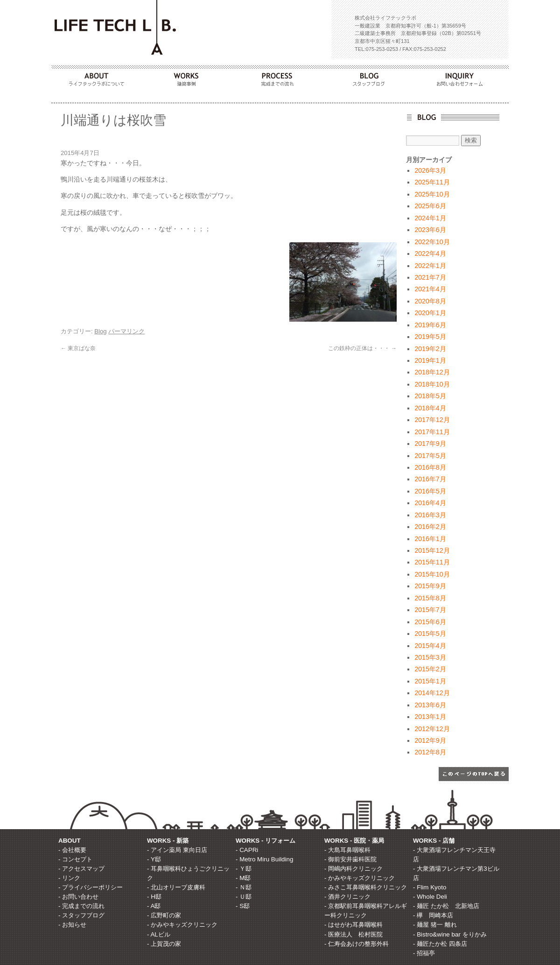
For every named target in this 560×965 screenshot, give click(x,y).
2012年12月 (432, 729)
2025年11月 (432, 182)
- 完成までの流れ (81, 906)
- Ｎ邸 (244, 887)
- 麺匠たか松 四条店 (440, 944)
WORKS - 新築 (168, 841)
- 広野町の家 (164, 915)
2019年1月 (430, 360)
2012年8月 (430, 752)
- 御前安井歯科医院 (350, 859)
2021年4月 (430, 289)
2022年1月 (430, 266)
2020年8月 (430, 301)
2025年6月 (430, 206)
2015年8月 (430, 598)
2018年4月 (430, 408)
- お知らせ (72, 925)
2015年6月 (430, 622)
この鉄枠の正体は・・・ (362, 348)
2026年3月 (430, 170)
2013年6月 (430, 705)
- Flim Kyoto (430, 887)
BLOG (371, 77)
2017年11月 (432, 432)
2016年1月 (430, 539)
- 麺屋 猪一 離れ (435, 925)
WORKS (189, 77)
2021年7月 (430, 277)
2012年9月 (430, 740)
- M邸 (243, 878)
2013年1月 (430, 717)
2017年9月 (430, 444)
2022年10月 (432, 242)
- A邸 (154, 906)
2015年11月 (432, 562)
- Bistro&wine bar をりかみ (450, 934)
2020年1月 (430, 313)
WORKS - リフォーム (266, 841)
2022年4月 (430, 254)
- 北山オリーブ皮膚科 (176, 887)
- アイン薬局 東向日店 (177, 850)
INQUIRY (463, 77)
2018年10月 (432, 384)
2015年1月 (430, 681)
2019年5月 (430, 337)
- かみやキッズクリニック (182, 925)
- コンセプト (75, 859)
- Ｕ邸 (244, 897)
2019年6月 (430, 325)
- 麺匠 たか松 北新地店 (446, 906)
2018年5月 (430, 396)
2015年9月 (430, 586)
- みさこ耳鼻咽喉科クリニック (366, 887)
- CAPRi (247, 850)
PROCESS (280, 77)
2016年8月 (430, 467)
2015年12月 (432, 550)
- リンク (69, 878)
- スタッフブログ (81, 915)
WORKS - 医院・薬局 (354, 841)
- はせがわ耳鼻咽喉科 (353, 925)
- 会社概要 (72, 850)
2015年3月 (430, 657)
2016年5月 (430, 491)
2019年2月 (430, 349)
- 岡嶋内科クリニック (353, 869)
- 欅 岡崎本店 (433, 915)
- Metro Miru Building (264, 859)
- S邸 (243, 906)
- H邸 (154, 897)
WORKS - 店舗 (434, 841)
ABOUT (97, 77)
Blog (100, 331)
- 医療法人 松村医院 (353, 934)
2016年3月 (430, 515)
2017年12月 (432, 420)
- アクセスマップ (81, 869)
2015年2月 (430, 669)
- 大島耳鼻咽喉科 (347, 850)
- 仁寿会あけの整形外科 (357, 944)
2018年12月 (432, 372)
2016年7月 (430, 479)
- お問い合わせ (78, 897)
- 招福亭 (424, 953)
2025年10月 (432, 194)
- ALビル (159, 934)
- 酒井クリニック (347, 897)
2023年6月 (430, 230)
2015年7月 (430, 610)
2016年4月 (430, 503)
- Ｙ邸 (244, 869)
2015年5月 (430, 634)
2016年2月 (430, 527)
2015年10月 (432, 574)
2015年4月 (430, 646)
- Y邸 (154, 859)
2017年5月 (430, 456)
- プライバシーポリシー (91, 887)
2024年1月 (430, 218)
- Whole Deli (430, 897)
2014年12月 (432, 693)
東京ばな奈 (78, 348)
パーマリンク (126, 331)
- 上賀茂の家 (164, 944)
